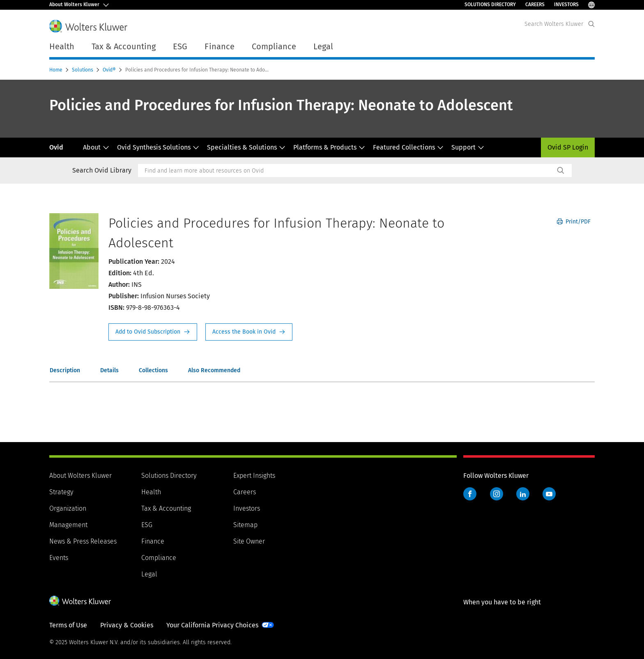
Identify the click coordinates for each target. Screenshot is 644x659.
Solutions (83, 70)
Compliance (159, 558)
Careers (535, 5)
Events (59, 558)
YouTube (549, 494)
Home (56, 70)
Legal (149, 574)
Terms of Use (68, 625)
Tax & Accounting (166, 508)
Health (151, 492)
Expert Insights (254, 476)
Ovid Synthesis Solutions (158, 147)
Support (468, 147)
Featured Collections (408, 147)
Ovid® (110, 70)
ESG (147, 525)
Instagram (497, 494)
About (96, 147)
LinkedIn (523, 494)
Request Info (153, 332)
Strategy (61, 492)
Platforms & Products (329, 147)
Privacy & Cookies (127, 625)
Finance (153, 541)
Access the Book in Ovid (249, 332)
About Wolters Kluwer (80, 476)
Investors (566, 5)
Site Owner (249, 541)
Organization (68, 508)
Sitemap (245, 525)
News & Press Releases (83, 541)
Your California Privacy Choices (212, 625)
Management (68, 525)
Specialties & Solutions (246, 147)
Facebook (470, 494)
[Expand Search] (591, 24)
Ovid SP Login (568, 147)
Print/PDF (574, 222)
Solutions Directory (490, 5)
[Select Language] (591, 5)
